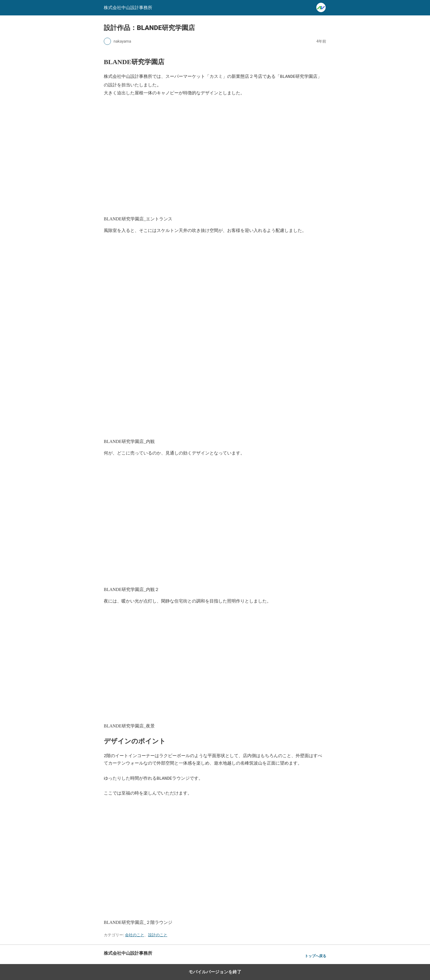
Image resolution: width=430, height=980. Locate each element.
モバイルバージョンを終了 (215, 972)
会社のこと (135, 935)
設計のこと (158, 935)
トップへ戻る (315, 956)
